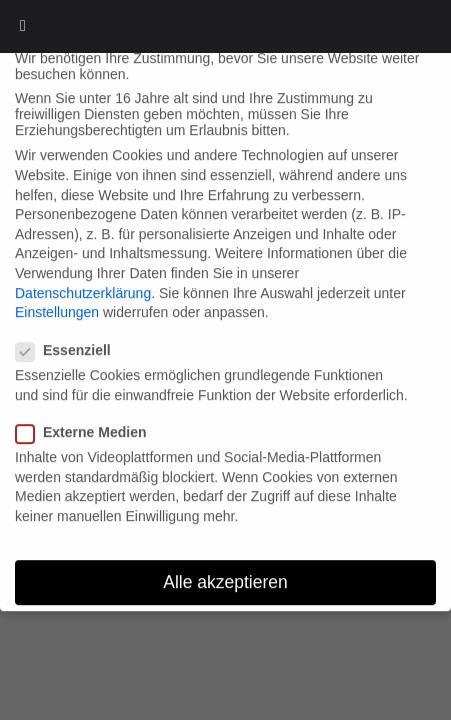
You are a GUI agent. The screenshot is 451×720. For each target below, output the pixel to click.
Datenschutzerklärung (83, 273)
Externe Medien (87, 412)
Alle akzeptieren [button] (225, 562)
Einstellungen (57, 292)
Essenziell (69, 331)
